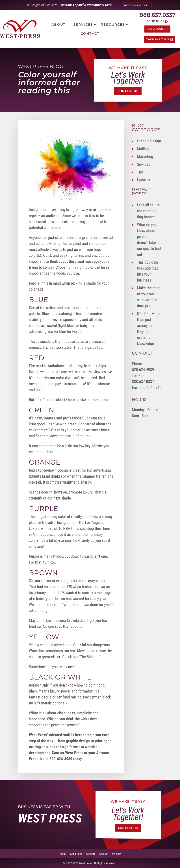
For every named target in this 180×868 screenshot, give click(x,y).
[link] (20, 29)
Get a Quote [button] (156, 29)
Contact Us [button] (128, 91)
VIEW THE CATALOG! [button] (135, 5)
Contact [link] (90, 34)
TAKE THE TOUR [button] (158, 39)
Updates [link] (144, 180)
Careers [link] (91, 854)
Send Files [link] (76, 854)
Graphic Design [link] (149, 141)
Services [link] (83, 25)
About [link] (59, 25)
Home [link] (63, 854)
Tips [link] (140, 172)
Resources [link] (113, 25)
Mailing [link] (143, 149)
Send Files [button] (156, 21)
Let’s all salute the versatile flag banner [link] (148, 211)
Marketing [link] (145, 157)
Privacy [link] (117, 854)
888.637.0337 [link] (158, 15)
